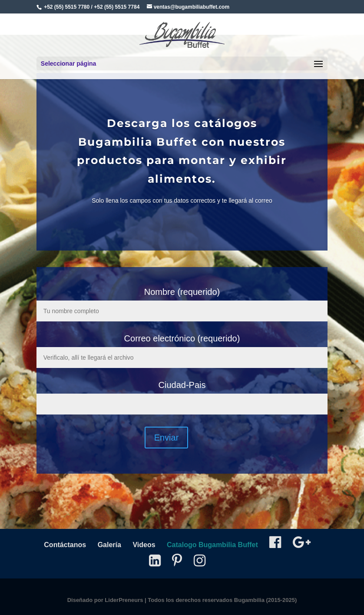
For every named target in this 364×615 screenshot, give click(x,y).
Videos (144, 545)
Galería (109, 545)
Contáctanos (65, 545)
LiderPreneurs (124, 600)
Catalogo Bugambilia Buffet (212, 545)
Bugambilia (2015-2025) (266, 600)
